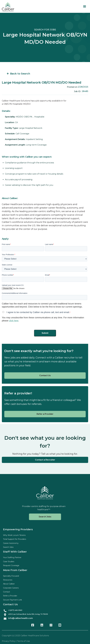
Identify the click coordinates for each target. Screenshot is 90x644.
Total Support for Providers (15, 539)
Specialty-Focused (11, 576)
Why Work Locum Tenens (14, 535)
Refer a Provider (45, 414)
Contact (7, 592)
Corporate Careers (11, 588)
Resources (8, 580)
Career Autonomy (11, 543)
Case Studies (9, 562)
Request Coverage (11, 565)
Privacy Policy (9, 641)
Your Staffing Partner (12, 557)
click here (14, 321)
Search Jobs (45, 517)
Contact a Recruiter (45, 460)
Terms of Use (23, 641)
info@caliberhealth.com (21, 618)
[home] (8, 7)
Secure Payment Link (12, 600)
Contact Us (45, 375)
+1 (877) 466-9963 (15, 610)
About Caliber (9, 584)
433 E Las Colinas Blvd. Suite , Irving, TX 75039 (28, 614)
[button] (85, 6)
